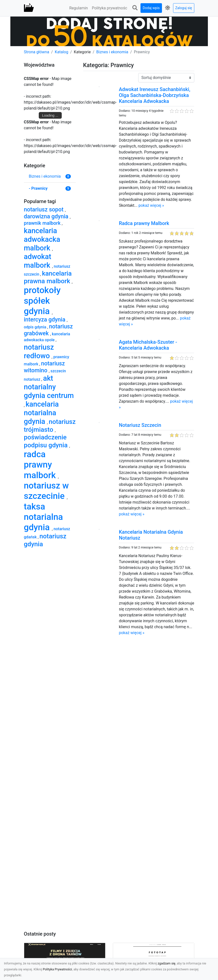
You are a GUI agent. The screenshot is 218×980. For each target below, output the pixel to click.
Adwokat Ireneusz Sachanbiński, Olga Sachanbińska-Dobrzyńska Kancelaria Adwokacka (154, 95)
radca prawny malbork (41, 465)
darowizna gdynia (47, 217)
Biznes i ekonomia (112, 52)
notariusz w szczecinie (46, 491)
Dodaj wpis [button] (151, 8)
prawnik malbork (43, 223)
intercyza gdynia (45, 320)
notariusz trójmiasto (50, 426)
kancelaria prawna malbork (48, 277)
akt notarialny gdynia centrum (49, 387)
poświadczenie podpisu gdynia (47, 441)
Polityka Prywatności (57, 969)
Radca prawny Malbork (144, 223)
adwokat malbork (38, 261)
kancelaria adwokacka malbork (42, 239)
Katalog (62, 52)
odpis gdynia (36, 327)
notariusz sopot (44, 210)
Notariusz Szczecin (140, 425)
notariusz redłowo (39, 351)
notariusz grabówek (48, 330)
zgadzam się (167, 963)
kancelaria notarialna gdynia (41, 413)
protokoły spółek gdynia (42, 301)
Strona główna (37, 52)
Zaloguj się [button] (184, 8)
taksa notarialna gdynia (43, 517)
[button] (135, 8)
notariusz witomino (44, 367)
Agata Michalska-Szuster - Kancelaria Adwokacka (148, 345)
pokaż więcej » (151, 205)
